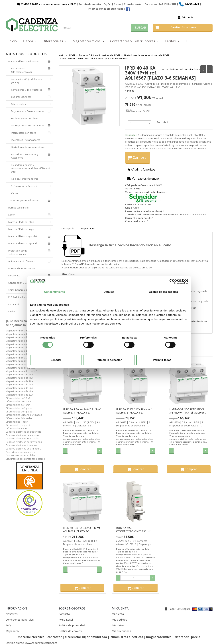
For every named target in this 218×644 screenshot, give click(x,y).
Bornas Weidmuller (19, 208)
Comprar (138, 157)
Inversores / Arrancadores (26, 140)
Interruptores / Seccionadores (28, 125)
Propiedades (88, 228)
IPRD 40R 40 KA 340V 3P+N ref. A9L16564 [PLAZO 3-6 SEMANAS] (82, 530)
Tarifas (172, 41)
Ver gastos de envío (143, 179)
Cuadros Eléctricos (21, 97)
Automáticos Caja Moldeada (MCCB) (27, 81)
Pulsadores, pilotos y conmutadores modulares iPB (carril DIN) (31, 168)
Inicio (13, 41)
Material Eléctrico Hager (21, 229)
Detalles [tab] (109, 292)
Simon (12, 215)
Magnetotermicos (89, 41)
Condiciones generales (20, 619)
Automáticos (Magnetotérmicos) (21, 70)
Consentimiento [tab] (55, 292)
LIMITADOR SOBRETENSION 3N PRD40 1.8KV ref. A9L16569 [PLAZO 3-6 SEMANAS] (188, 411)
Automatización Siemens (22, 261)
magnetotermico (159, 637)
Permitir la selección (109, 360)
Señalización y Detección (25, 186)
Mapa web (12, 631)
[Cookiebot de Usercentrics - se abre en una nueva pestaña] (172, 281)
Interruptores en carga (24, 133)
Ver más (130, 91)
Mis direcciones (121, 631)
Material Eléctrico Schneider (24, 61)
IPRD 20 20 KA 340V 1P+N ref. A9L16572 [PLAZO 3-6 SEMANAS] (134, 411)
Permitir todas (162, 360)
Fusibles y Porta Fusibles (25, 118)
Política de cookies (70, 631)
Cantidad (162, 122)
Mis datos (118, 625)
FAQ (8, 625)
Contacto (64, 614)
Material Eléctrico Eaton (21, 222)
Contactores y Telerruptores (135, 41)
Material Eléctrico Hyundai (23, 236)
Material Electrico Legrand (23, 243)
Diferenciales (55, 41)
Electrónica (14, 276)
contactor (55, 637)
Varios (15, 193)
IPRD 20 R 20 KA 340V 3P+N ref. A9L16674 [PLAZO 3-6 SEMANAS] (82, 411)
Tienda (30, 41)
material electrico (31, 637)
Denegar (56, 360)
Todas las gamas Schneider (24, 200)
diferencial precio (187, 637)
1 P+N (137, 189)
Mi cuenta (188, 17)
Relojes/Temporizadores (25, 179)
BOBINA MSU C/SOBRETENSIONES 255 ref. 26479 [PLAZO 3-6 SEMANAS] (134, 530)
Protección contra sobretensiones (18, 252)
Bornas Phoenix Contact (22, 268)
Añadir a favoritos (141, 169)
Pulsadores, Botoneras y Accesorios (25, 156)
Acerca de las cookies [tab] (163, 292)
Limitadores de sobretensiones (184, 69)
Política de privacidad (72, 625)
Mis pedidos (119, 619)
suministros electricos (127, 637)
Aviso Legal (66, 619)
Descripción (68, 228)
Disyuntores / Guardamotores (28, 111)
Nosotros (12, 614)
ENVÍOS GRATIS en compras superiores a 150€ (46, 4)
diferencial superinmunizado (86, 637)
